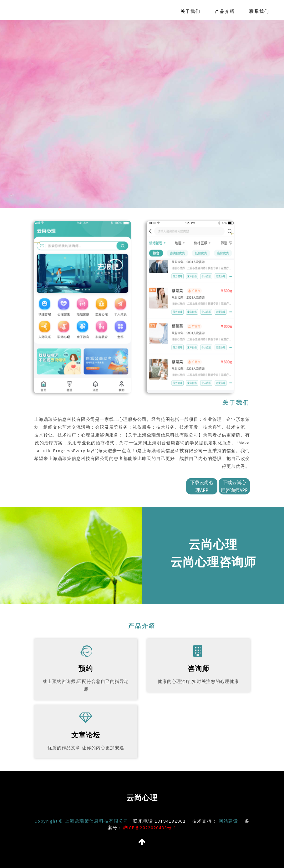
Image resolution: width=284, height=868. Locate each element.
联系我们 (259, 11)
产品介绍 (225, 11)
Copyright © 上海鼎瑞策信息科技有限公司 (88, 821)
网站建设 (235, 821)
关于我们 (190, 11)
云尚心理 (142, 798)
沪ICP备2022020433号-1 (155, 828)
